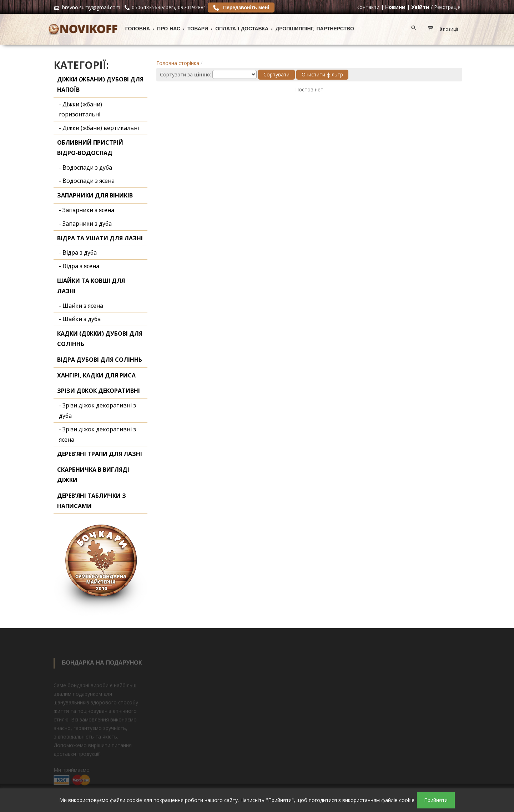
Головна (138, 29)
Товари (198, 29)
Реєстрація (447, 7)
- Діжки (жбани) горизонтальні (80, 109)
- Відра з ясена (79, 266)
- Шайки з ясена (81, 306)
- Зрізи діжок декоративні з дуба (97, 410)
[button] (445, 29)
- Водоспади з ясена (87, 181)
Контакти (368, 7)
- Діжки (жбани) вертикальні (99, 128)
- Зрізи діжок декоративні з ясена (97, 434)
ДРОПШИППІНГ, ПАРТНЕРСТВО (315, 29)
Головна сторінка (178, 63)
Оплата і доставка (242, 29)
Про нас (169, 29)
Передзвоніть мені (241, 7)
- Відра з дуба (78, 252)
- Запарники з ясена (87, 210)
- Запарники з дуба (85, 224)
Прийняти (436, 800)
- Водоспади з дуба (85, 167)
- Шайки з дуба (80, 319)
